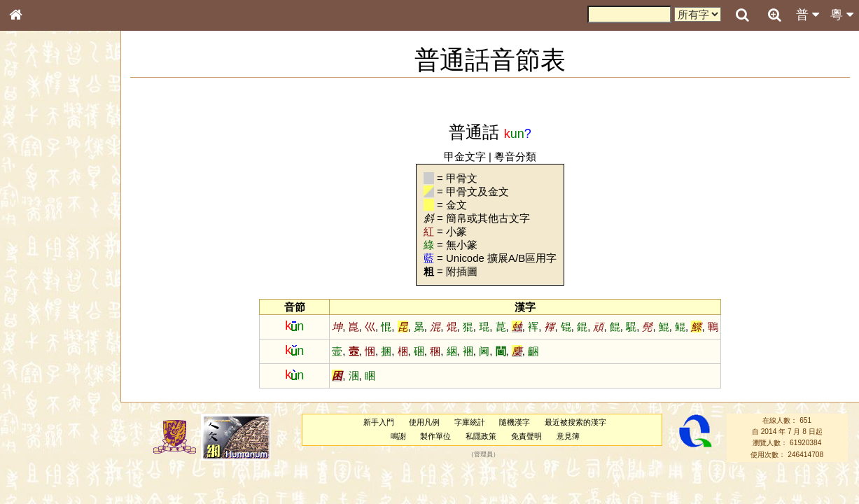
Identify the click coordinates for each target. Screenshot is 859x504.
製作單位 (435, 436)
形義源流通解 (43, 241)
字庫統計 (470, 422)
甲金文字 (465, 156)
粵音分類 (515, 156)
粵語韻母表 (39, 306)
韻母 (48, 375)
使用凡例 (424, 422)
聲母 (28, 375)
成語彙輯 (34, 466)
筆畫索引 (34, 201)
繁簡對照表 (39, 479)
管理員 (483, 454)
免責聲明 (526, 436)
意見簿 (568, 436)
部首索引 (34, 188)
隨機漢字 (515, 422)
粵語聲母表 (39, 292)
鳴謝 (398, 436)
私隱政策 (481, 436)
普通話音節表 (43, 388)
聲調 (67, 375)
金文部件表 (39, 228)
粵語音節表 (39, 279)
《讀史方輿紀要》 (51, 453)
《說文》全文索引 (51, 440)
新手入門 (379, 422)
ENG (62, 154)
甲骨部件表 (39, 214)
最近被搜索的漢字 (575, 422)
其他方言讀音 (43, 402)
